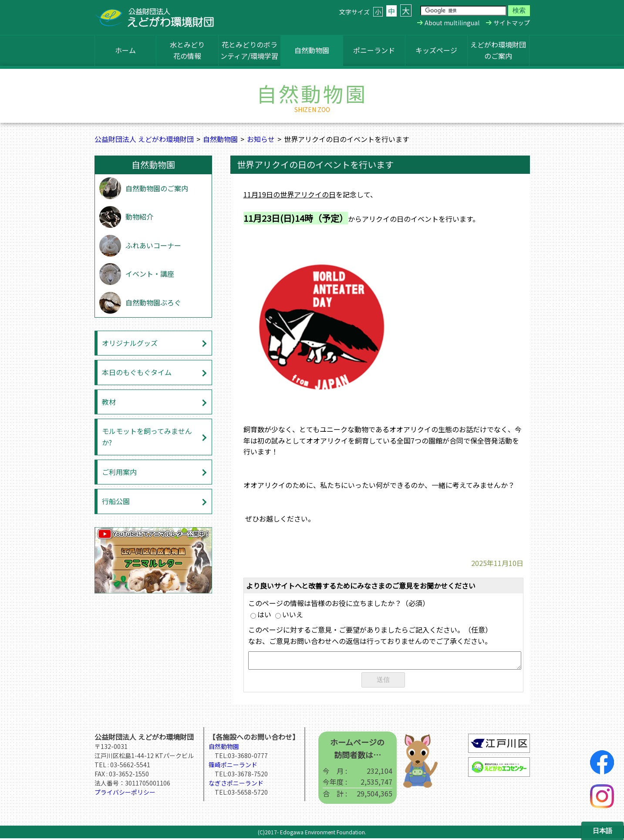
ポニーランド (374, 50)
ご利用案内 (119, 472)
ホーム (125, 50)
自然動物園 (312, 50)
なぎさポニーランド (236, 785)
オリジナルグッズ (130, 343)
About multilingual (452, 23)
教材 (109, 402)
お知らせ (261, 139)
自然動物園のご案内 (157, 188)
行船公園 (116, 501)
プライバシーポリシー (125, 794)
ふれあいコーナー (153, 245)
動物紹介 (139, 217)
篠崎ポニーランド (233, 766)
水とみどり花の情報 (187, 50)
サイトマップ (512, 23)
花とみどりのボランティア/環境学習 (249, 50)
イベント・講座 (150, 274)
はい (261, 614)
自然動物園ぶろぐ (153, 302)
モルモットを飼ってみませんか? (147, 437)
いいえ (289, 614)
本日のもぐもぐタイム (137, 372)
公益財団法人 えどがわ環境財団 (144, 139)
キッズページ (436, 50)
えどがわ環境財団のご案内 (498, 50)
